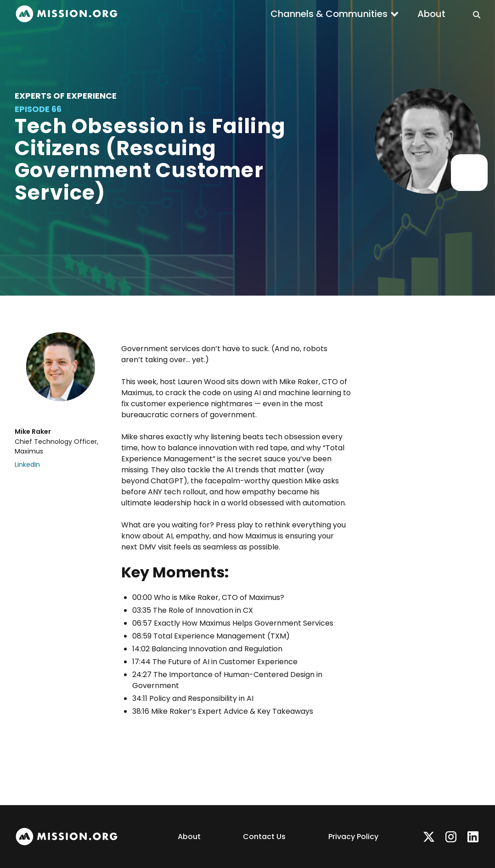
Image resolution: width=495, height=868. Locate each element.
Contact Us (264, 837)
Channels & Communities (329, 14)
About (431, 14)
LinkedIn (27, 465)
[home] (67, 14)
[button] (335, 14)
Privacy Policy (353, 837)
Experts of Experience (66, 96)
